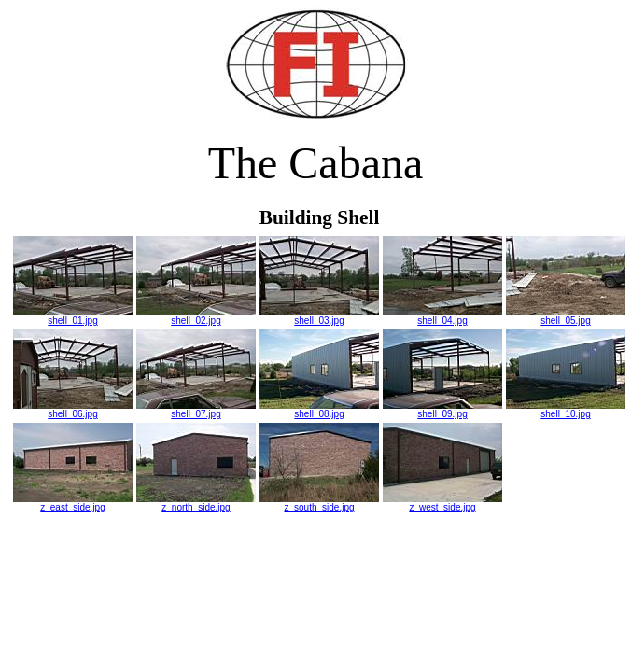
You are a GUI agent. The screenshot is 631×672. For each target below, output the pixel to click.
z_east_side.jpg (73, 503)
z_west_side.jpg (442, 503)
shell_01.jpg (73, 316)
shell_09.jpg (442, 410)
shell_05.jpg (566, 316)
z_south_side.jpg (319, 503)
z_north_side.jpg (196, 503)
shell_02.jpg (196, 316)
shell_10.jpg (566, 410)
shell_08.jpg (319, 410)
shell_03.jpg (319, 316)
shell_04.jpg (442, 316)
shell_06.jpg (73, 410)
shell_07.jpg (196, 410)
